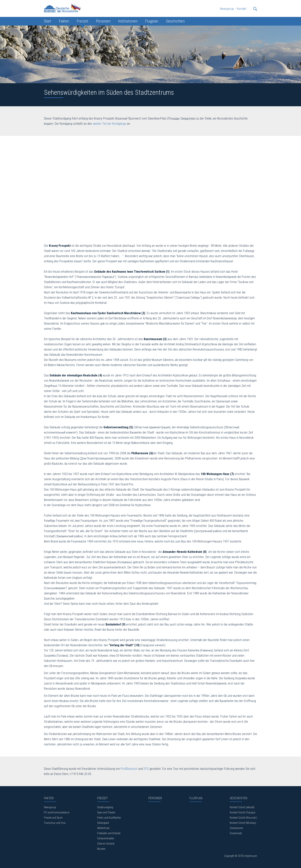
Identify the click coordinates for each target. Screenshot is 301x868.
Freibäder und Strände (109, 833)
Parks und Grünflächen (109, 818)
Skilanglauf (103, 823)
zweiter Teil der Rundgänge (109, 124)
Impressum (251, 856)
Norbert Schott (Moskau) (243, 823)
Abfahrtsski (103, 828)
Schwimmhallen (106, 838)
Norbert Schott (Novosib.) (243, 818)
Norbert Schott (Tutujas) (243, 812)
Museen (101, 849)
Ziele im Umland (106, 844)
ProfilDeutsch (129, 769)
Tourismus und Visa (55, 823)
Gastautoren (236, 828)
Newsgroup (50, 807)
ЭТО (146, 769)
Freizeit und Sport (53, 818)
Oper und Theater (106, 812)
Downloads (236, 833)
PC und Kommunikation (57, 812)
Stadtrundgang (105, 807)
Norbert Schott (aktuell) (242, 807)
